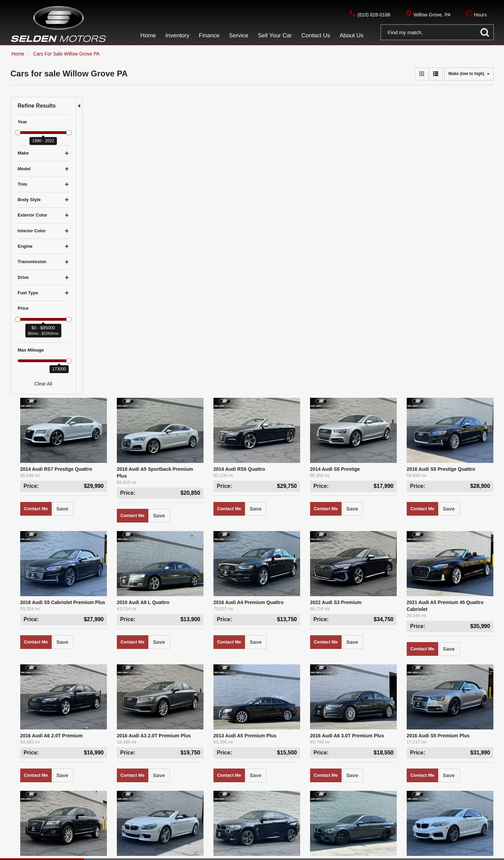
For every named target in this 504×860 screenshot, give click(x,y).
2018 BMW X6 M (274, 529)
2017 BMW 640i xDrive (198, 529)
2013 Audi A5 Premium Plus (287, 406)
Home (140, 806)
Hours (304, 823)
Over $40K (22, 832)
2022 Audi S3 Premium (363, 282)
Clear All (43, 384)
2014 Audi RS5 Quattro (281, 159)
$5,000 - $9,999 (61, 806)
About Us (178, 814)
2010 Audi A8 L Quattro (199, 282)
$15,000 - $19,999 (79, 814)
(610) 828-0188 (288, 806)
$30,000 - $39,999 (79, 823)
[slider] (18, 133)
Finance (196, 806)
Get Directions (273, 823)
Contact (67, 853)
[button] (437, 34)
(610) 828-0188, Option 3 (304, 814)
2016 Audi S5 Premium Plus (451, 406)
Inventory (167, 806)
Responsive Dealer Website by (411, 853)
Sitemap (104, 853)
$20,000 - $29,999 (30, 823)
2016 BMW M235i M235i (446, 529)
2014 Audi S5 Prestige (362, 159)
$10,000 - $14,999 (30, 814)
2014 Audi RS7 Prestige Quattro (127, 159)
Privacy (85, 853)
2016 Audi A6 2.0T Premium (122, 406)
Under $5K (22, 806)
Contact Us (146, 814)
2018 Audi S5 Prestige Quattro (454, 159)
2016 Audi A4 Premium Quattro (290, 282)
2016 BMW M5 (353, 529)
